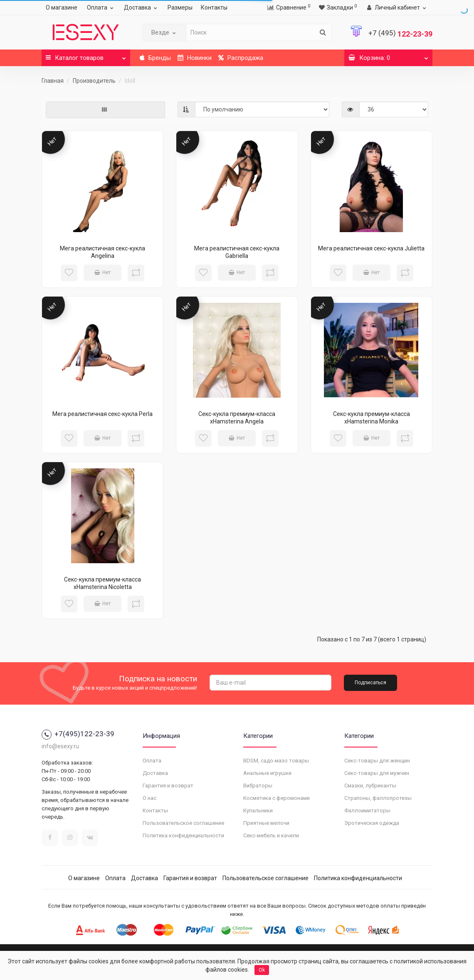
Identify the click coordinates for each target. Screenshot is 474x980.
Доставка (142, 7)
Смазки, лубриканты (370, 786)
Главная (53, 81)
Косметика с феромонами (276, 798)
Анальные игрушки (267, 773)
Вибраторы (258, 786)
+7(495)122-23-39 (78, 734)
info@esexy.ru (60, 746)
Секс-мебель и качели (271, 835)
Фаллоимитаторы (367, 810)
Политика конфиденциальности (183, 835)
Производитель (94, 81)
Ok (262, 970)
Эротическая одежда (372, 823)
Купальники (258, 810)
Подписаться (370, 683)
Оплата (101, 7)
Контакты (214, 7)
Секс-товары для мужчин (377, 773)
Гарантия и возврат (168, 786)
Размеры (180, 7)
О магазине (62, 7)
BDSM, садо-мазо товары (276, 761)
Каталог (86, 56)
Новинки (195, 58)
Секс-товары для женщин (377, 761)
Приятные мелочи (266, 823)
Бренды (155, 58)
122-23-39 (400, 34)
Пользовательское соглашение (183, 823)
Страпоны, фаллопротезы (378, 798)
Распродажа (241, 58)
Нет (102, 272)
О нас (149, 798)
